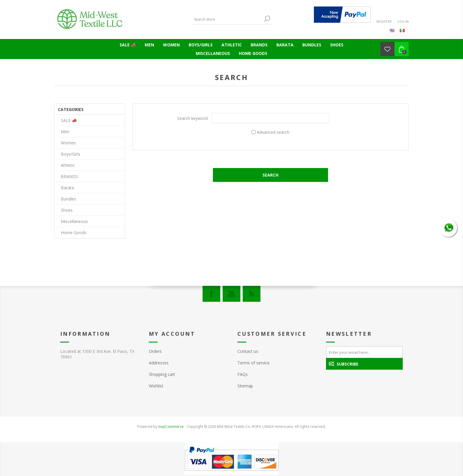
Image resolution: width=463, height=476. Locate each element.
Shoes (337, 45)
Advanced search (273, 132)
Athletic (232, 45)
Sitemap (245, 386)
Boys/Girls (201, 45)
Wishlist (156, 386)
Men (149, 45)
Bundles (312, 45)
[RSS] (252, 294)
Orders (155, 351)
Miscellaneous (213, 53)
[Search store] (227, 19)
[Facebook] (211, 294)
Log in (403, 21)
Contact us (248, 351)
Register (384, 21)
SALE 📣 (128, 45)
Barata (285, 45)
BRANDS (259, 45)
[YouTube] (231, 294)
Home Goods (253, 53)
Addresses (159, 363)
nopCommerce (171, 427)
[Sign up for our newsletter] (364, 352)
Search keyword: (193, 118)
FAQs (243, 374)
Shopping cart (162, 374)
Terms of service (253, 363)
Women (171, 45)
